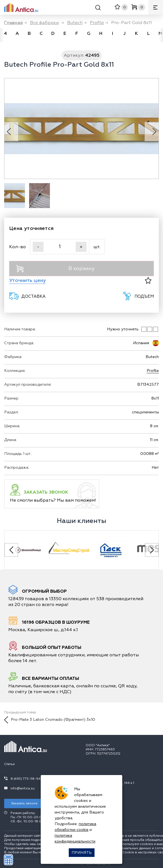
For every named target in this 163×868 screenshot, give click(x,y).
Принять (82, 853)
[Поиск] (98, 8)
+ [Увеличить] (81, 247)
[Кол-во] (60, 247)
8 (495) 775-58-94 (26, 779)
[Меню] (156, 7)
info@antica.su (23, 788)
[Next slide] (152, 550)
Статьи (9, 764)
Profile (153, 371)
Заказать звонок (24, 803)
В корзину (55, 269)
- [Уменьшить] (38, 247)
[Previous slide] (11, 550)
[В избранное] (148, 280)
